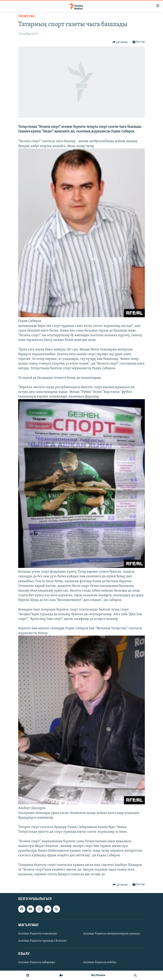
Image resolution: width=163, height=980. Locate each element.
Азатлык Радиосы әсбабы (100, 963)
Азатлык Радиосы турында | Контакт (42, 941)
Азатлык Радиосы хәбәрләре (37, 963)
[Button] (120, 42)
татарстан (26, 16)
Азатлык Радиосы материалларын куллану (112, 934)
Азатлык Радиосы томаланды (38, 934)
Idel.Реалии (98, 975)
